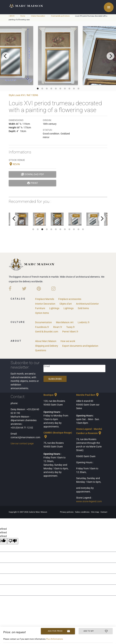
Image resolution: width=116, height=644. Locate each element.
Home (23, 16)
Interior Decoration (38, 16)
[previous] (6, 56)
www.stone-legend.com (89, 501)
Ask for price (59, 631)
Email (47, 366)
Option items (42, 313)
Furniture (40, 308)
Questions (41, 350)
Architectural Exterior (87, 304)
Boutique (51, 395)
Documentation (43, 322)
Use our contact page (22, 443)
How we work (68, 341)
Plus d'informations (55, 639)
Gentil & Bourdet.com (47, 332)
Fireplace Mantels (45, 299)
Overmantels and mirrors (60, 16)
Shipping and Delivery (47, 346)
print (33, 183)
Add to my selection (96, 631)
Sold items (83, 308)
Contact (104, 512)
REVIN (14, 164)
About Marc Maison (46, 341)
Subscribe (55, 379)
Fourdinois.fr (42, 327)
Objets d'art (66, 304)
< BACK (12, 16)
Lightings (54, 308)
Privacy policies (67, 512)
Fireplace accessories (70, 299)
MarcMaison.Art (65, 322)
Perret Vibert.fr (70, 332)
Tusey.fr (71, 327)
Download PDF (33, 174)
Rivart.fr (58, 327)
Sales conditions (83, 512)
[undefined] (13, 541)
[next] (110, 56)
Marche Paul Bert (88, 395)
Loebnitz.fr (84, 322)
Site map (95, 512)
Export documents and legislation (80, 346)
